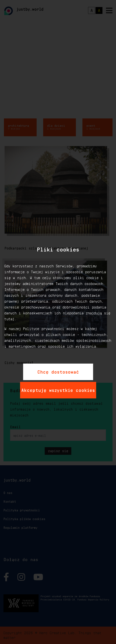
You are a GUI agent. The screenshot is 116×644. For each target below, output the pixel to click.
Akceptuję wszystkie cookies (58, 389)
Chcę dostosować (58, 371)
